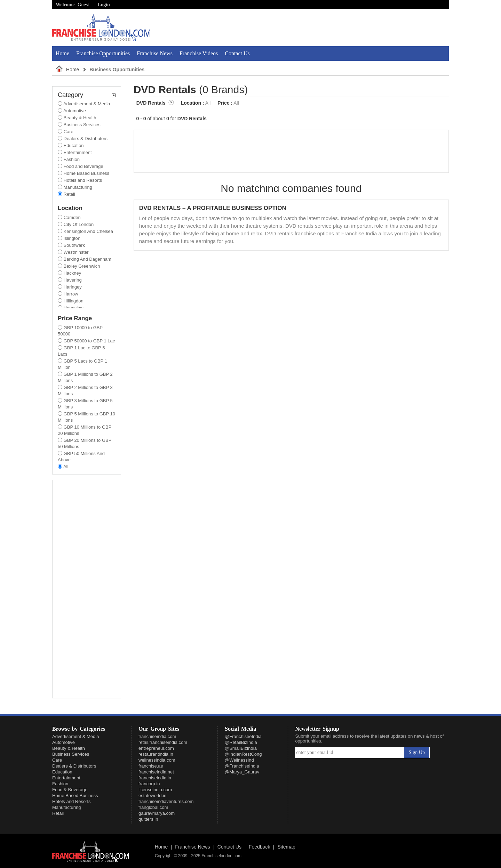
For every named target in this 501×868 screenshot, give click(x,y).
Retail (58, 813)
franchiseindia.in (155, 778)
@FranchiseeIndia (243, 736)
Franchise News (155, 53)
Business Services (71, 754)
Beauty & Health (69, 748)
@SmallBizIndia (241, 748)
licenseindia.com (155, 790)
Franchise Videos (199, 53)
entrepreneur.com (156, 748)
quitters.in (148, 819)
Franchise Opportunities (103, 53)
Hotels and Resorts (71, 801)
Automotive (63, 742)
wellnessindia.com (157, 760)
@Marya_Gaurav (242, 772)
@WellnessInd (239, 760)
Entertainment (66, 778)
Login (104, 5)
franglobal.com (153, 807)
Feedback (259, 847)
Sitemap (286, 847)
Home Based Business (75, 796)
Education (62, 772)
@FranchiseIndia (242, 766)
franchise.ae (151, 766)
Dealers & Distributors (74, 766)
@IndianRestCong (243, 754)
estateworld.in (152, 796)
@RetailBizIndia (241, 742)
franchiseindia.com (157, 736)
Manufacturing (66, 807)
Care (57, 760)
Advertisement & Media (75, 736)
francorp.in (149, 784)
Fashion (60, 784)
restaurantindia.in (156, 754)
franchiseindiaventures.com (166, 801)
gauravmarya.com (157, 813)
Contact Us (237, 53)
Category (87, 95)
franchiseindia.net (156, 772)
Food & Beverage (70, 790)
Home (62, 53)
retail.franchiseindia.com (163, 742)
